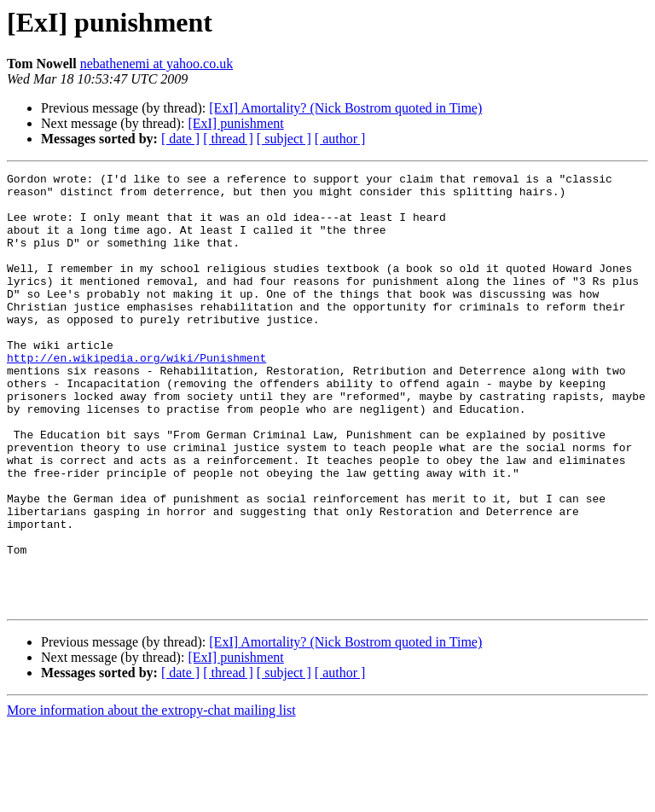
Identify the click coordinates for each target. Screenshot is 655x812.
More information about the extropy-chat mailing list (151, 797)
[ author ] (340, 139)
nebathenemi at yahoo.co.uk (157, 64)
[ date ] (180, 139)
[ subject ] (284, 139)
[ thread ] (228, 139)
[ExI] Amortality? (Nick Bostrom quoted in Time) (345, 108)
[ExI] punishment (235, 123)
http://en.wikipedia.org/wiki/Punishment (136, 396)
